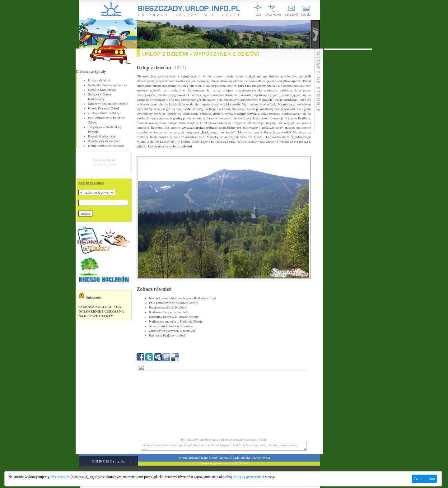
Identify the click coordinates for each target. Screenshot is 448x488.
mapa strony (209, 458)
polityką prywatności (248, 477)
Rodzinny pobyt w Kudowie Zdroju (173, 317)
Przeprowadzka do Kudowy (168, 307)
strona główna (189, 458)
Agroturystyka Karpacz (104, 141)
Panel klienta (261, 458)
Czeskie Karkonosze (102, 90)
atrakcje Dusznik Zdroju (105, 113)
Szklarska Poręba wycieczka (107, 85)
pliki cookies (60, 477)
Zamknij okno (424, 479)
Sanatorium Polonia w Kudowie (171, 326)
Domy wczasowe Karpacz (106, 146)
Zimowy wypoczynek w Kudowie (172, 331)
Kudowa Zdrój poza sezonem (169, 312)
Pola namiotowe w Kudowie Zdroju (174, 303)
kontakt (225, 458)
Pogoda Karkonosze (102, 136)
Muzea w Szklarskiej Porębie (108, 104)
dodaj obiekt (241, 458)
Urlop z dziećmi (99, 80)
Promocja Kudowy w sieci (167, 335)
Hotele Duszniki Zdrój (103, 108)
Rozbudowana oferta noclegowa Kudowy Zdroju (182, 298)
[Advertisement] (348, 143)
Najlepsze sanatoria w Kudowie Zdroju (176, 321)
